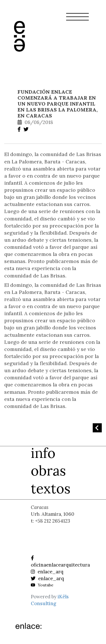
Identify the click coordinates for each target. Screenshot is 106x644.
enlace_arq (47, 572)
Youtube (42, 585)
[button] (77, 20)
